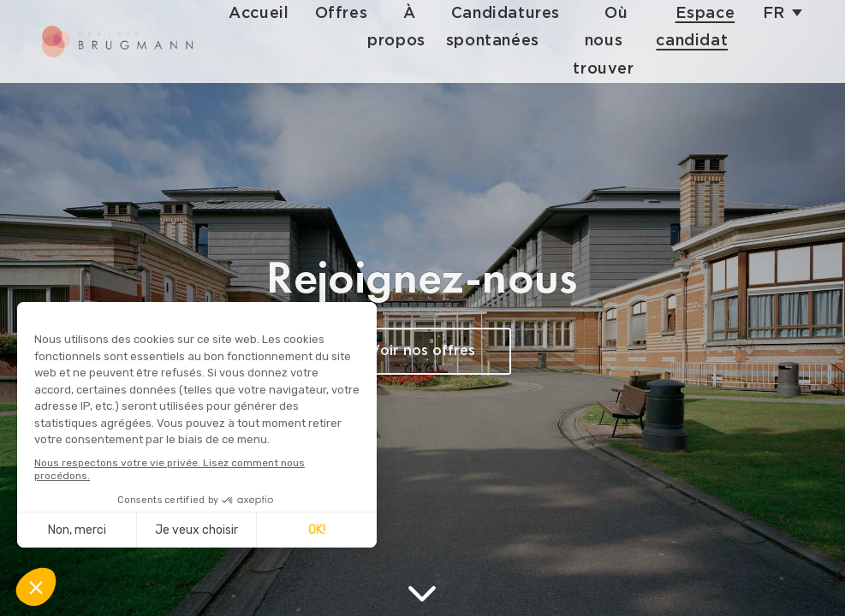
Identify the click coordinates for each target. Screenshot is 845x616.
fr (774, 13)
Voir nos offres (422, 351)
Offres (352, 13)
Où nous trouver (611, 41)
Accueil (270, 13)
